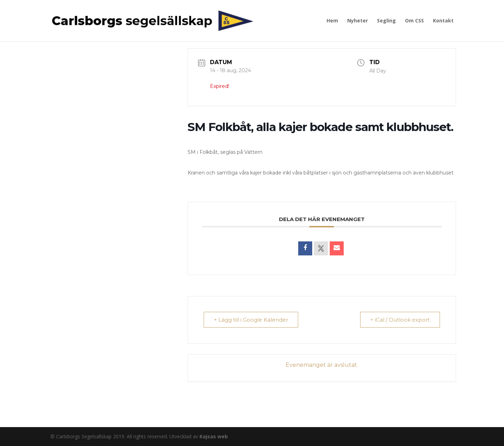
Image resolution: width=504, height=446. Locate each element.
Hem (332, 21)
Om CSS (414, 21)
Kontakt (443, 21)
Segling (386, 21)
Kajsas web (214, 436)
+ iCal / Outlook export (400, 320)
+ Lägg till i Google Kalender (251, 320)
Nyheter (358, 21)
